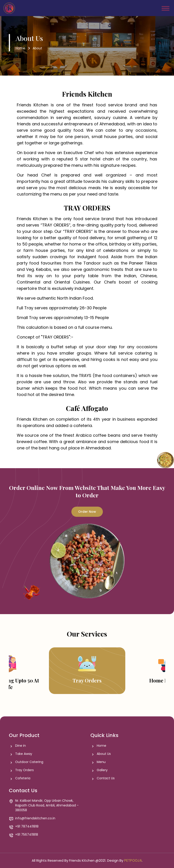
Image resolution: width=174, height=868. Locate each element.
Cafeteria (23, 778)
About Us (104, 754)
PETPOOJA (133, 860)
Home (20, 48)
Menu (101, 762)
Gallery (102, 770)
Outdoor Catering (29, 762)
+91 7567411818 (27, 835)
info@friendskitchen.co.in (35, 818)
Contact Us (106, 778)
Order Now (87, 512)
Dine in (21, 746)
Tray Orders (24, 770)
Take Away (24, 754)
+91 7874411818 (27, 826)
